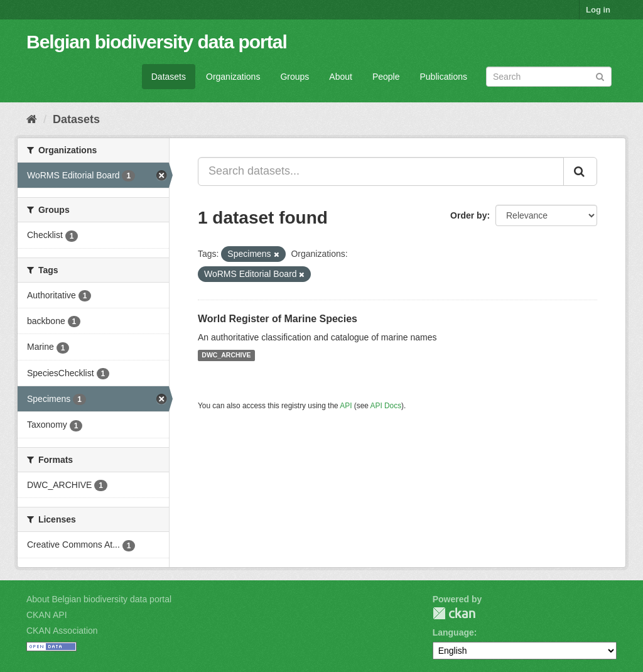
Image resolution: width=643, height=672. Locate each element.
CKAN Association (62, 631)
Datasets (169, 77)
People (386, 77)
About (341, 77)
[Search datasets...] (381, 171)
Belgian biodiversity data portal (157, 42)
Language (453, 632)
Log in (598, 10)
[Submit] (600, 76)
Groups (294, 77)
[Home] (32, 119)
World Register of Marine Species (278, 319)
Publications (444, 77)
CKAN (454, 613)
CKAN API (47, 615)
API (346, 406)
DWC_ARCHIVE (226, 355)
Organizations (233, 77)
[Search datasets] (549, 77)
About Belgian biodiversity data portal (99, 599)
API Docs (386, 406)
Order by (468, 215)
